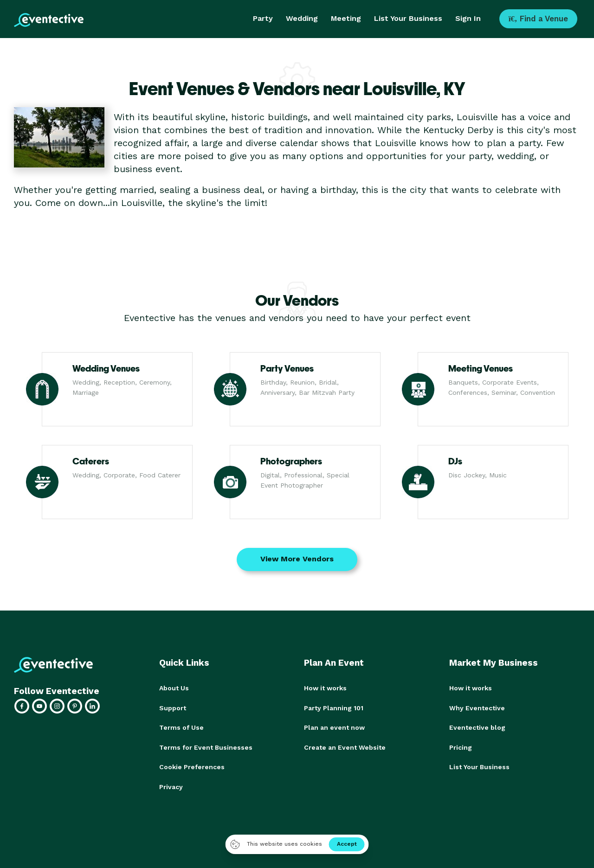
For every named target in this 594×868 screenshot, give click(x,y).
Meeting (346, 18)
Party (263, 18)
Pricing (461, 746)
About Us (174, 688)
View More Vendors (297, 559)
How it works (325, 688)
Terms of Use (181, 727)
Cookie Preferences (192, 766)
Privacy (171, 785)
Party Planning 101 (334, 707)
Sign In (468, 18)
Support (173, 707)
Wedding (302, 18)
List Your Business (408, 18)
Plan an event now (334, 727)
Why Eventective (477, 707)
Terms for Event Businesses (206, 746)
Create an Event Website (345, 746)
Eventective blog (477, 727)
